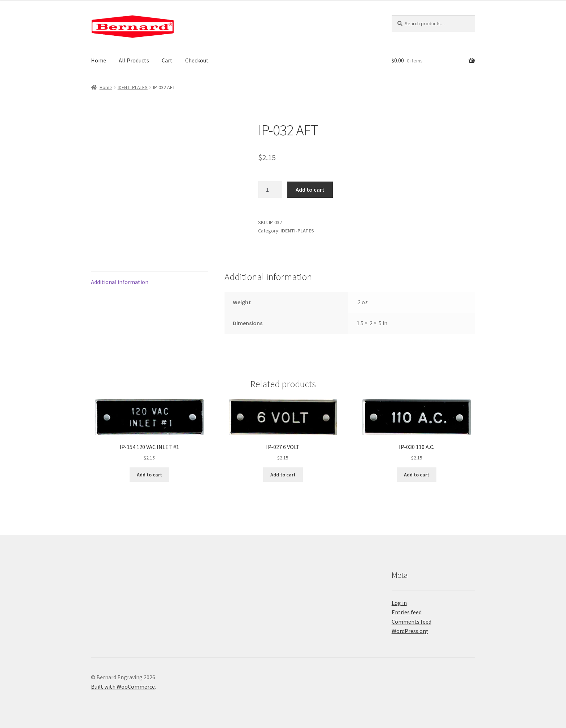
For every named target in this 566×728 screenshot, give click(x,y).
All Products (134, 60)
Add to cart (310, 189)
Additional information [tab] (120, 282)
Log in (399, 603)
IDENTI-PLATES (133, 87)
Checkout (197, 60)
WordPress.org (410, 631)
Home (99, 60)
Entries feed (407, 612)
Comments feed (412, 622)
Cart (167, 60)
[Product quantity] (270, 190)
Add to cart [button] (149, 475)
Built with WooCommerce (123, 686)
